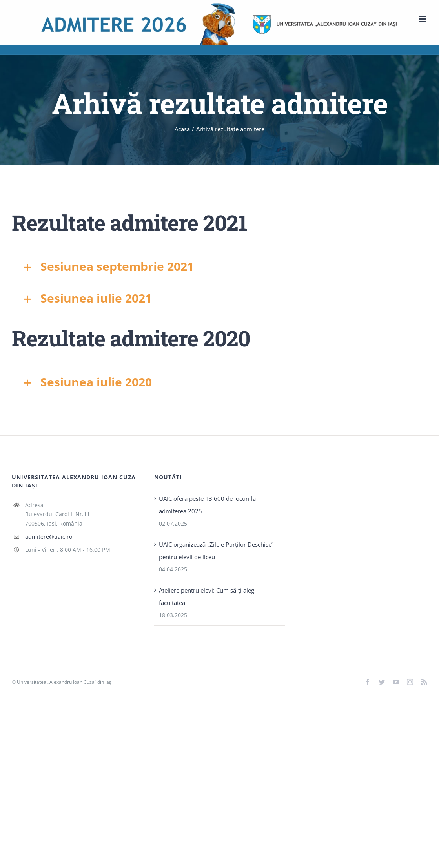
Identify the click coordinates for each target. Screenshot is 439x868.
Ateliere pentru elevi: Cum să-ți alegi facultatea (207, 596)
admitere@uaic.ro (49, 537)
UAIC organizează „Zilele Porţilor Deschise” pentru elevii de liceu (216, 551)
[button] (219, 266)
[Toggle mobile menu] (423, 19)
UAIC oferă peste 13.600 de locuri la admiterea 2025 (207, 505)
